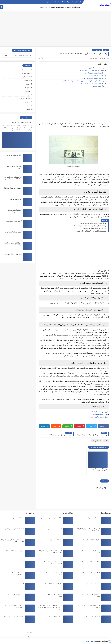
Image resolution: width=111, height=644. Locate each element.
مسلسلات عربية (25, 98)
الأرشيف (47, 2)
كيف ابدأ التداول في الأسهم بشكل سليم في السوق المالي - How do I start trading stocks (50, 607)
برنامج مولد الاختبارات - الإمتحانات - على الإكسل (91, 231)
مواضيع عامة (60, 7)
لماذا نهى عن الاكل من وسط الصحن (90, 562)
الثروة (45, 174)
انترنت (28, 84)
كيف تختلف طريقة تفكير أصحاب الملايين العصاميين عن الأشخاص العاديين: (83, 81)
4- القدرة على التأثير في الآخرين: (95, 76)
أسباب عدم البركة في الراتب (13, 232)
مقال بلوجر (27, 102)
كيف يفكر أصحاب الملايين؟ (96, 68)
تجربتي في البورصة (16, 199)
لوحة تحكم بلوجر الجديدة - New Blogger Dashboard (90, 226)
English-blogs (43, 7)
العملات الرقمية (25, 77)
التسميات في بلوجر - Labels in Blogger (94, 228)
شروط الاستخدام (66, 2)
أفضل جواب (105, 5)
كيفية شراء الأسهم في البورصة (21, 122)
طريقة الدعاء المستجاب (55, 617)
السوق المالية (76, 7)
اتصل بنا (41, 2)
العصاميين (91, 315)
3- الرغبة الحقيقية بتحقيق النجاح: (95, 73)
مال (106, 50)
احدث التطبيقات (25, 70)
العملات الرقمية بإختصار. (100, 414)
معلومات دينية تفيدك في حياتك (13, 188)
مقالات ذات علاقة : (99, 86)
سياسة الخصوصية (55, 2)
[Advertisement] (55, 30)
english (28, 109)
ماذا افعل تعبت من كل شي (14, 155)
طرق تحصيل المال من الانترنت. (98, 417)
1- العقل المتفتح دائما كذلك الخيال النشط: (92, 70)
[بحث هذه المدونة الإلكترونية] (21, 55)
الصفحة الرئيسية (77, 2)
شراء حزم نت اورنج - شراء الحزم (90, 573)
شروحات (68, 7)
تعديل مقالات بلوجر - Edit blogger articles (93, 223)
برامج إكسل (27, 88)
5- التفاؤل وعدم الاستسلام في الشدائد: (93, 78)
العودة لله (52, 7)
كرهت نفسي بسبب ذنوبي (14, 221)
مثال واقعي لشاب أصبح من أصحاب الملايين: (91, 83)
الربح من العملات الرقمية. (100, 412)
